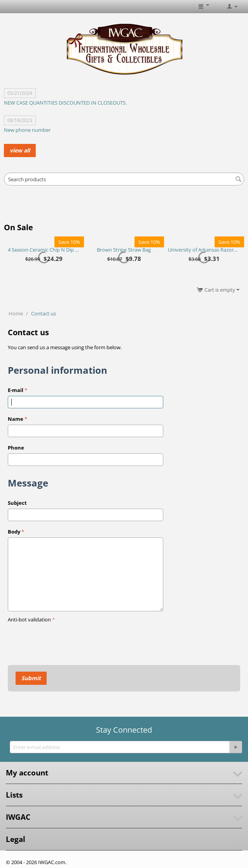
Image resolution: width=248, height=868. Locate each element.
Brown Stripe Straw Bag (124, 250)
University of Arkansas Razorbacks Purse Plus (204, 250)
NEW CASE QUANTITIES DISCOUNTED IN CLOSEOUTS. (65, 103)
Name (16, 419)
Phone (16, 448)
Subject (17, 503)
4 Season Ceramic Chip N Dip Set (44, 250)
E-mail (16, 390)
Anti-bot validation (29, 619)
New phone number (27, 130)
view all (20, 150)
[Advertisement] (124, 206)
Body (14, 532)
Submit (31, 678)
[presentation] (67, 640)
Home (16, 313)
